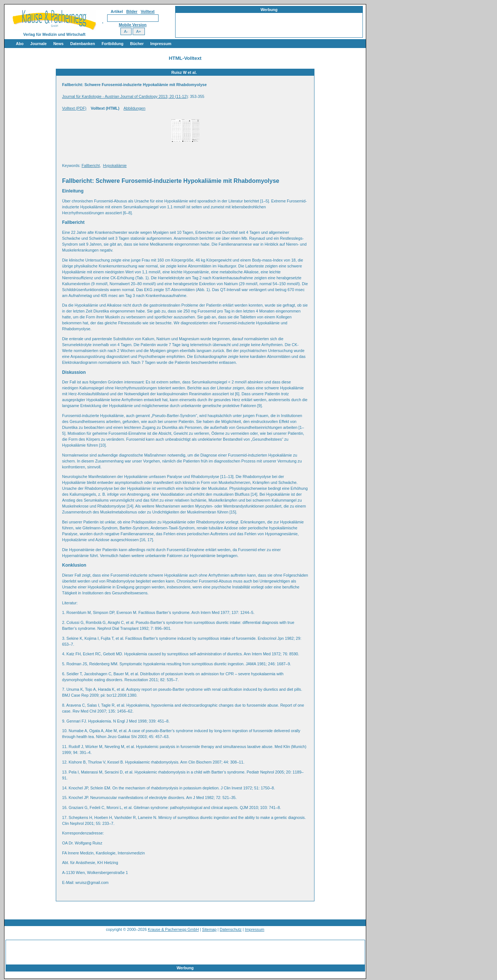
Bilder (132, 11)
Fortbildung (113, 44)
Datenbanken (83, 44)
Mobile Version (132, 25)
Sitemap (209, 929)
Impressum (161, 44)
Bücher (137, 44)
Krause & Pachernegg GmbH (173, 929)
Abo (20, 44)
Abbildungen (134, 108)
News (58, 44)
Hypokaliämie (115, 165)
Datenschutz (231, 929)
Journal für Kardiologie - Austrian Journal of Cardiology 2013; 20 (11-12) (125, 96)
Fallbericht (91, 165)
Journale (38, 44)
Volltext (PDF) (74, 108)
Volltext (148, 11)
